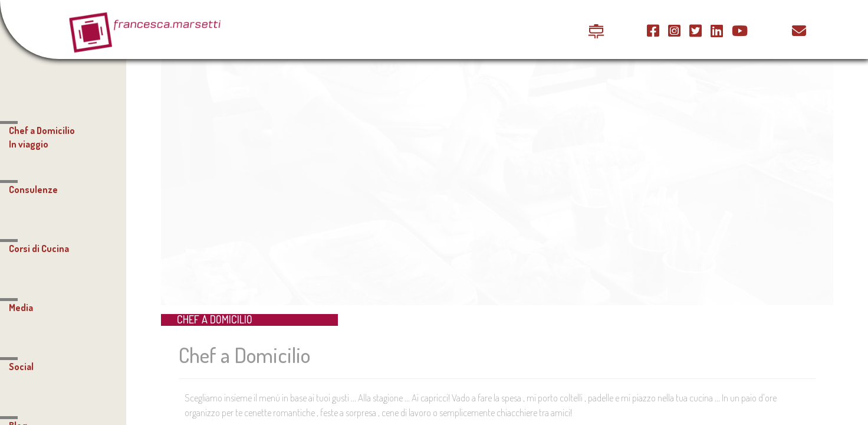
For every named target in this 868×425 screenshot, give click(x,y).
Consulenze (33, 189)
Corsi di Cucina (39, 249)
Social (21, 367)
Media (21, 308)
